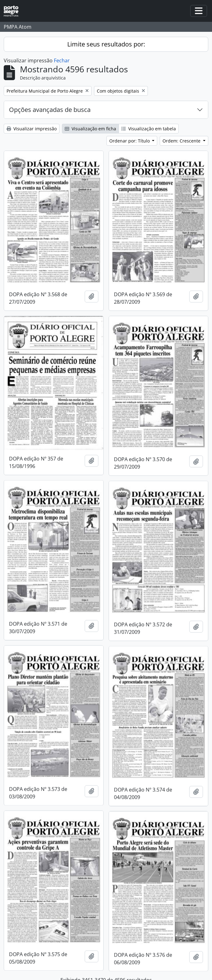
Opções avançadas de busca (50, 110)
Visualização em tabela (149, 129)
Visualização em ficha (90, 129)
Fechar (62, 60)
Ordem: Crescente (182, 141)
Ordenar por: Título (130, 141)
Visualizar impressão (32, 129)
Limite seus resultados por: (106, 44)
